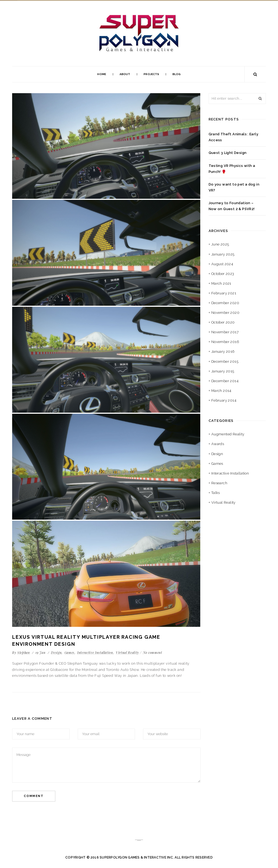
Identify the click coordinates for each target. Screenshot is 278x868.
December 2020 (225, 303)
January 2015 (223, 371)
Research (219, 483)
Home (101, 74)
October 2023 (223, 274)
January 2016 (223, 351)
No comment (153, 652)
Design (56, 652)
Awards (218, 444)
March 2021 (221, 283)
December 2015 (225, 361)
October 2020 (223, 322)
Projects (151, 74)
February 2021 (224, 293)
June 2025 (220, 244)
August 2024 (222, 264)
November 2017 (225, 332)
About (125, 74)
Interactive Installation (95, 652)
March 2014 (221, 391)
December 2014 (225, 381)
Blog (177, 74)
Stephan (24, 652)
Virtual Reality (127, 652)
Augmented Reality (228, 434)
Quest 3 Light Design (228, 153)
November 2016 (225, 342)
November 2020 (225, 313)
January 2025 (223, 254)
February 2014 (224, 400)
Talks (216, 493)
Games (69, 652)
